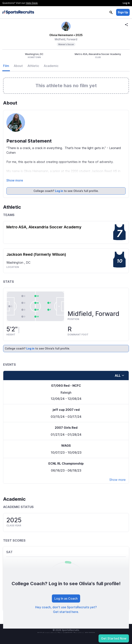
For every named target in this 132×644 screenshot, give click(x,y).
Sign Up (123, 12)
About (18, 66)
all (120, 376)
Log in (59, 191)
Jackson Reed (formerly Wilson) (36, 254)
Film (6, 66)
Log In (126, 3)
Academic (51, 66)
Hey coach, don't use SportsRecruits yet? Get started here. (66, 609)
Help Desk (32, 3)
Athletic (33, 66)
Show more (15, 180)
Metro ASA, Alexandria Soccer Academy (44, 227)
